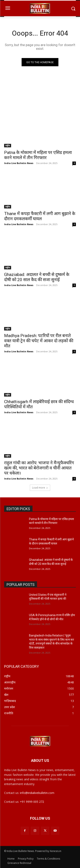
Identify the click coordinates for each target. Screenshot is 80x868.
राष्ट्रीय (8, 145)
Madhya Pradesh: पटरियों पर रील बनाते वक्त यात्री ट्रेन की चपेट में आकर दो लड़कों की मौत (39, 341)
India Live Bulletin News (19, 163)
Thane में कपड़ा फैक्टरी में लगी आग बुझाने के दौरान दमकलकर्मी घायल (40, 216)
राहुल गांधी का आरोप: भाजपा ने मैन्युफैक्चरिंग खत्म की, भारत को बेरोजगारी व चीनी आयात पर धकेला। (39, 468)
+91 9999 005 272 (32, 802)
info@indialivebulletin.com (37, 793)
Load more (40, 488)
